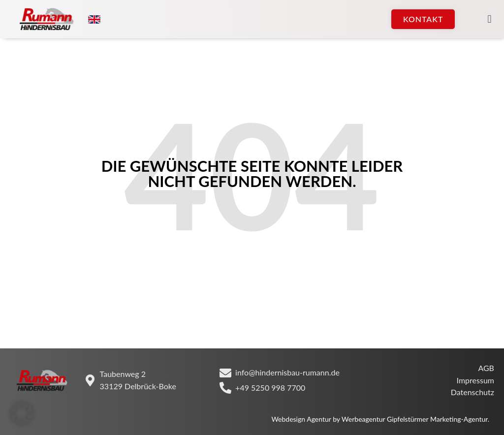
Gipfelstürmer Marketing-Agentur (437, 419)
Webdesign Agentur (302, 419)
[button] (489, 19)
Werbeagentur (363, 419)
